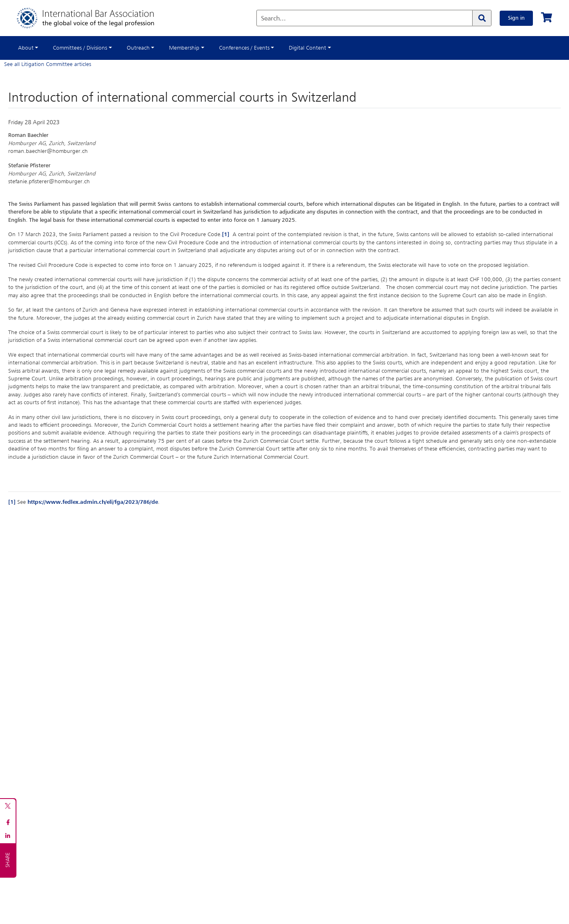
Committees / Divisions (80, 48)
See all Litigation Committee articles (48, 64)
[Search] (482, 18)
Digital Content (307, 48)
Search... (273, 19)
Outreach (138, 48)
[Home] (94, 18)
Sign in (516, 18)
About (26, 48)
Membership (184, 48)
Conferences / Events (244, 48)
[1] (226, 234)
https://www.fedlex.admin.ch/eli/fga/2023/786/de (93, 502)
